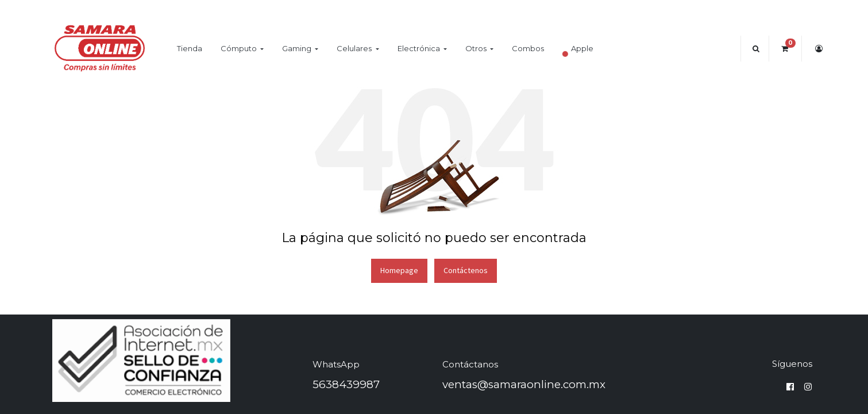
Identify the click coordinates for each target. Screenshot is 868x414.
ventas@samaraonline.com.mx (524, 384)
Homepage (399, 270)
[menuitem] (190, 49)
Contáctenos (466, 270)
